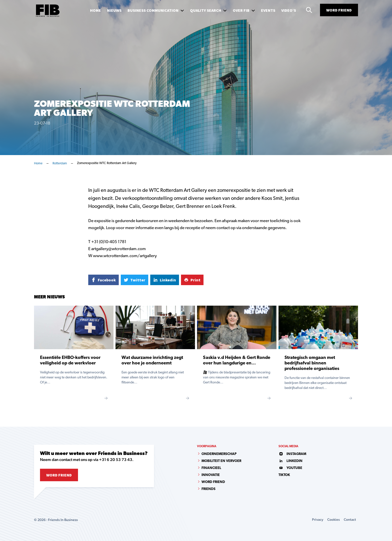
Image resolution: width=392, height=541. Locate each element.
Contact (350, 519)
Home (38, 163)
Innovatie (211, 475)
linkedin (290, 461)
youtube (290, 468)
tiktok (284, 475)
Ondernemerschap (219, 454)
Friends (208, 489)
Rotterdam (60, 163)
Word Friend (339, 10)
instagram (292, 454)
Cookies (333, 519)
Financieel (211, 468)
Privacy (318, 519)
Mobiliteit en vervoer (221, 461)
